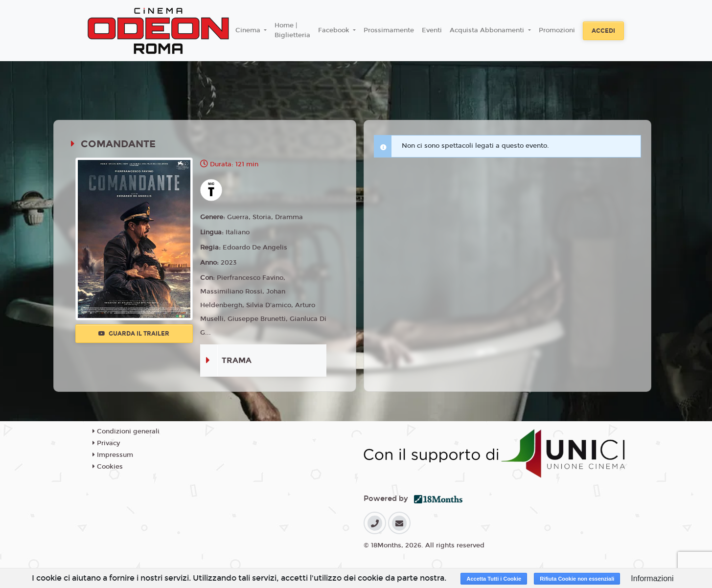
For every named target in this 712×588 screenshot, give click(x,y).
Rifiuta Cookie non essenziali (577, 579)
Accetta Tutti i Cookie (494, 579)
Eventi (432, 30)
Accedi (603, 31)
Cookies (108, 467)
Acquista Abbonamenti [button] (488, 30)
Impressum (113, 455)
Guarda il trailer (134, 334)
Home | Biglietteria (292, 30)
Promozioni (557, 30)
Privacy (106, 443)
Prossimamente (389, 30)
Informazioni (652, 578)
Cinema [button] (249, 30)
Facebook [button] (335, 30)
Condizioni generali (126, 431)
